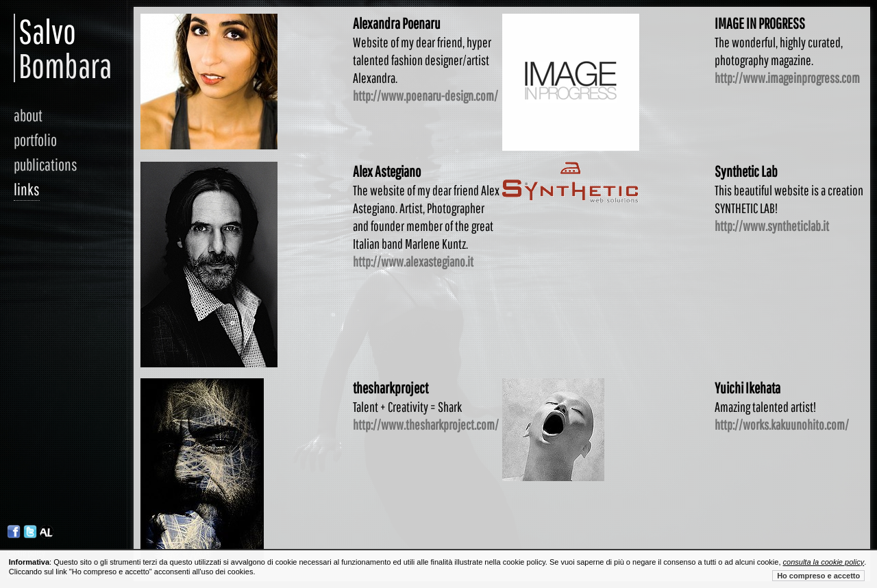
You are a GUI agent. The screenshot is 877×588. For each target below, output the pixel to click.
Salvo (26, 48)
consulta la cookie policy (824, 562)
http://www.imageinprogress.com (787, 78)
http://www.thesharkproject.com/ (426, 425)
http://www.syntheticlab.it (772, 226)
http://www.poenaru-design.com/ (425, 96)
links (27, 189)
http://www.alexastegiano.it (413, 261)
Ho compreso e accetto (818, 576)
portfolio (35, 140)
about (28, 115)
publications (46, 164)
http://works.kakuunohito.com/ (782, 425)
